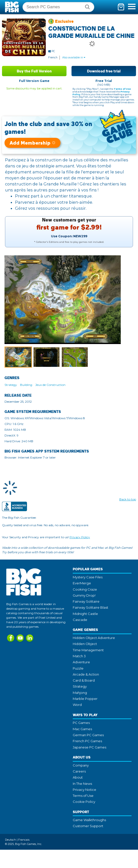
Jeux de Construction (50, 385)
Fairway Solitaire (86, 601)
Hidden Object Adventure (94, 638)
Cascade (80, 620)
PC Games (81, 723)
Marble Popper (85, 699)
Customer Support (88, 826)
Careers (79, 771)
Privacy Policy (80, 537)
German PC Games (88, 735)
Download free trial (104, 71)
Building (26, 385)
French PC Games (87, 741)
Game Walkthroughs (89, 820)
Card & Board (84, 680)
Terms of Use (122, 89)
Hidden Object (85, 644)
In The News (82, 784)
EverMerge (82, 583)
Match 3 (79, 656)
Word (77, 705)
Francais (24, 840)
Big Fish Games (12, 7)
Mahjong (80, 693)
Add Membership (32, 143)
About (78, 777)
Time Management (88, 650)
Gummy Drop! (84, 595)
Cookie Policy (84, 802)
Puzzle (78, 668)
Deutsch (10, 840)
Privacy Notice (84, 790)
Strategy (11, 385)
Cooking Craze (85, 589)
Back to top (128, 499)
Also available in (74, 58)
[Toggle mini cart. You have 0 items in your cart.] (121, 7)
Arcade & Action (86, 674)
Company (81, 765)
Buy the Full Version (34, 71)
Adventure (81, 662)
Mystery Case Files (88, 577)
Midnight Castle (85, 614)
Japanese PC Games (89, 747)
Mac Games (82, 729)
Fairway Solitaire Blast (90, 607)
